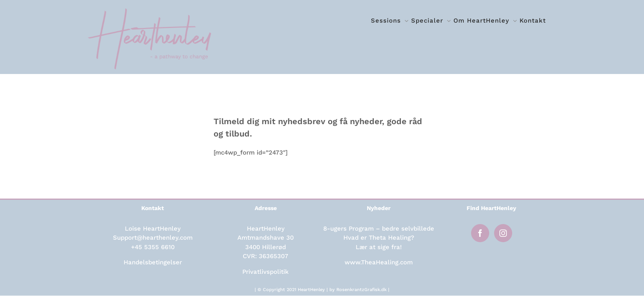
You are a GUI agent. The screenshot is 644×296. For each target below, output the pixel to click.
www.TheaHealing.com (379, 262)
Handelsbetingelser (153, 262)
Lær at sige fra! (379, 247)
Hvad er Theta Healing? (379, 238)
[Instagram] (503, 233)
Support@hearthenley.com (153, 238)
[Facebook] (480, 233)
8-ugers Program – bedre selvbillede (379, 229)
